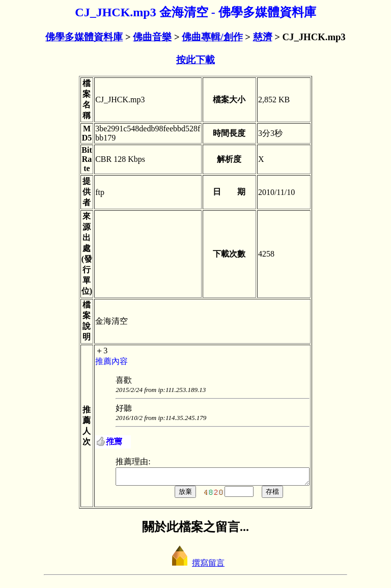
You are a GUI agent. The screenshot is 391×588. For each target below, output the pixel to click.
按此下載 (195, 60)
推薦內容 (100, 361)
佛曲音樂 (152, 37)
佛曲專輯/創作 (212, 37)
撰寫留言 (195, 566)
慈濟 (263, 37)
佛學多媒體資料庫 (84, 37)
